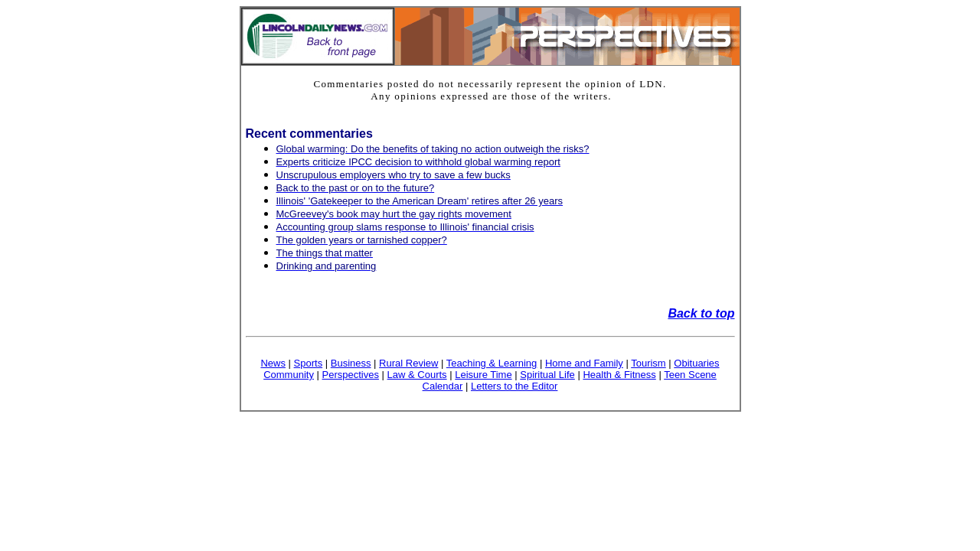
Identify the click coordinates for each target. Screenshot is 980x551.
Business (351, 363)
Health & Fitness (619, 375)
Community (289, 375)
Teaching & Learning (492, 363)
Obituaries (696, 363)
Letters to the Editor (514, 386)
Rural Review (408, 363)
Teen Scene (690, 375)
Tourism (648, 363)
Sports (309, 363)
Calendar (443, 386)
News (273, 363)
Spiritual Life (547, 375)
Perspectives (351, 375)
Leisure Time (483, 375)
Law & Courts (417, 375)
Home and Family (584, 363)
